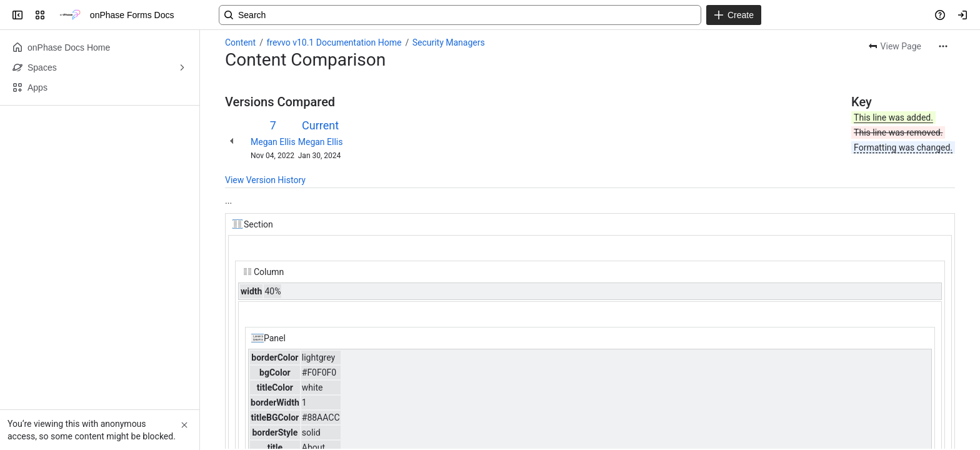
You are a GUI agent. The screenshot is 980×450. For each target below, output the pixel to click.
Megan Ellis (273, 142)
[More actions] (943, 46)
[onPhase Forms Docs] (70, 15)
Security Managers (449, 42)
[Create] (734, 15)
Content (240, 42)
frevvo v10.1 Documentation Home (334, 42)
